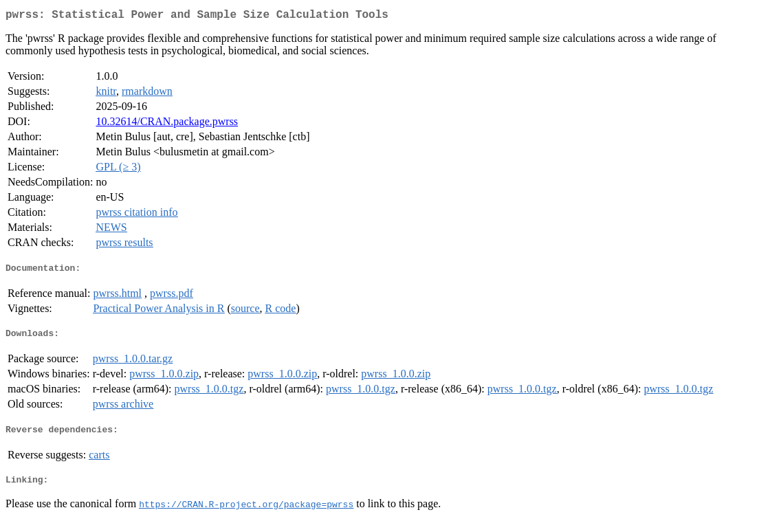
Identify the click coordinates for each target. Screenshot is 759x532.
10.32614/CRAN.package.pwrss (167, 124)
